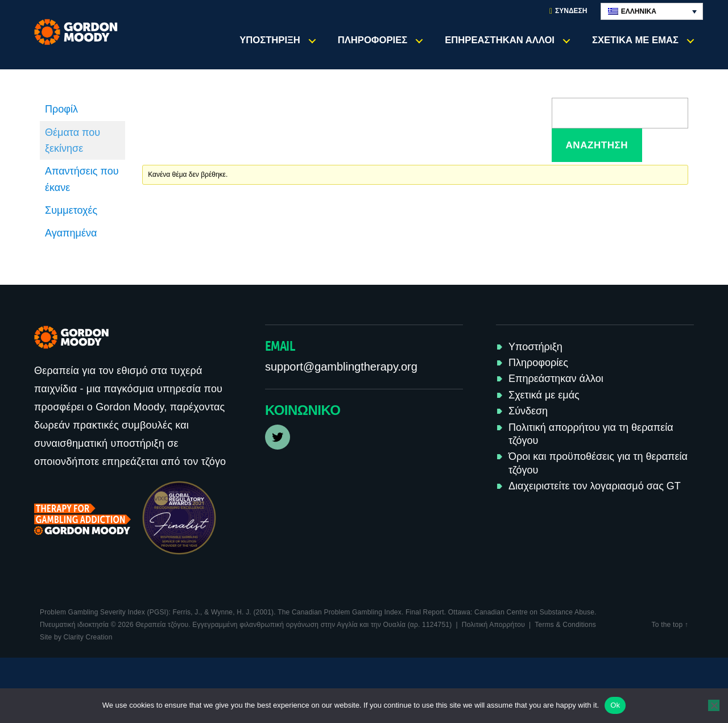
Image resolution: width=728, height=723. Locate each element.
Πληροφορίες (373, 40)
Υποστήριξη (270, 40)
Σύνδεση (568, 11)
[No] (714, 705)
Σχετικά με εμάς (635, 40)
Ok (615, 705)
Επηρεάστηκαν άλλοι (500, 40)
